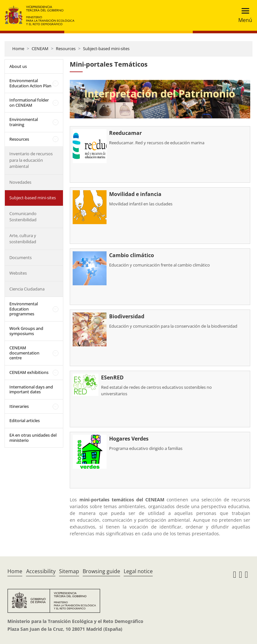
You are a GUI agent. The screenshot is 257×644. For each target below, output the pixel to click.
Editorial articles (25, 420)
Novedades (20, 182)
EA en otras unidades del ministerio (33, 438)
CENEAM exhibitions (29, 372)
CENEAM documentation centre (24, 353)
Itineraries (19, 406)
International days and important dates (31, 389)
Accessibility (41, 571)
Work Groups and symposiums (26, 331)
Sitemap (69, 571)
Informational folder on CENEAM (29, 103)
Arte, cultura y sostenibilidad (23, 239)
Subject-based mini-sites (106, 49)
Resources (66, 49)
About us (18, 66)
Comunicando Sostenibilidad (23, 217)
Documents (21, 257)
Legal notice (138, 571)
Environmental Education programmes (24, 309)
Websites (18, 273)
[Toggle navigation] (243, 15)
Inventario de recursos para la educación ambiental (31, 160)
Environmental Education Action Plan (30, 83)
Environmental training (24, 122)
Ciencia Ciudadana (27, 289)
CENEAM (40, 49)
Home (18, 49)
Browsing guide (101, 571)
